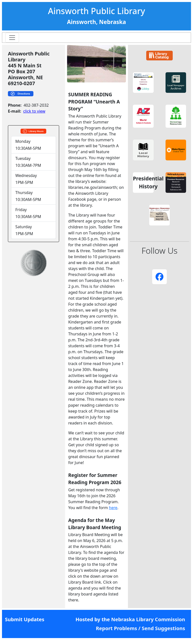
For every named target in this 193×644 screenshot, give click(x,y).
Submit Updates (25, 619)
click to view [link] (34, 111)
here (113, 508)
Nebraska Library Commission (148, 619)
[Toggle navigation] (12, 38)
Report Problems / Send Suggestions (140, 628)
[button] (143, 83)
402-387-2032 (36, 105)
